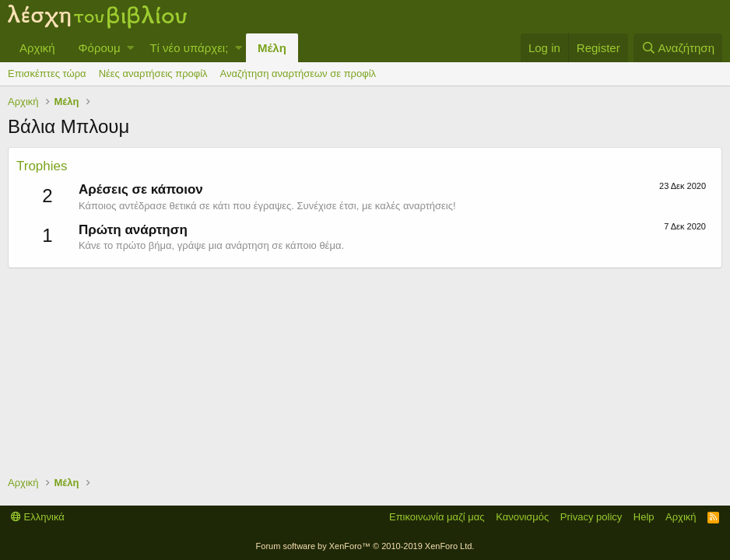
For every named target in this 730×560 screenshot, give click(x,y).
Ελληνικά (38, 517)
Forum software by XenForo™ (365, 546)
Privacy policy (591, 517)
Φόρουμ (100, 48)
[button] (130, 48)
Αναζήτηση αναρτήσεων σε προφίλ (298, 73)
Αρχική (37, 48)
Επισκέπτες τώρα (47, 73)
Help (644, 517)
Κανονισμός (522, 517)
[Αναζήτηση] (678, 48)
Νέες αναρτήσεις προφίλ (153, 73)
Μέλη (272, 48)
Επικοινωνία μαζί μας (437, 517)
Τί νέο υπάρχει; (189, 48)
